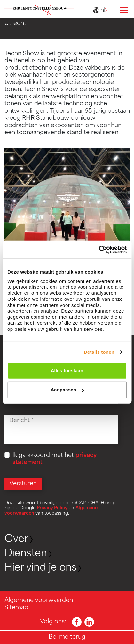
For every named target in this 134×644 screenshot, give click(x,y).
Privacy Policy (52, 508)
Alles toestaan (67, 371)
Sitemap (16, 608)
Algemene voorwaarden (39, 600)
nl (101, 11)
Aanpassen (67, 390)
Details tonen (99, 352)
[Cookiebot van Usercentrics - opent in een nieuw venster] (99, 249)
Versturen (23, 484)
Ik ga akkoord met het (55, 459)
